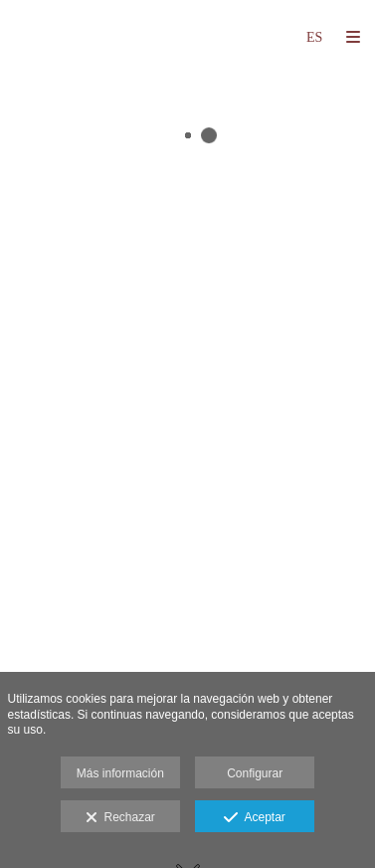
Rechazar (120, 818)
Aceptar (254, 818)
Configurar (255, 773)
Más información (120, 773)
